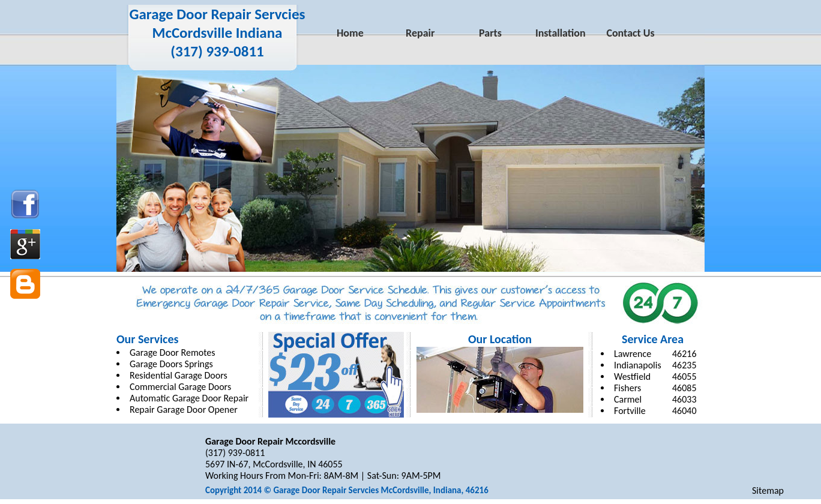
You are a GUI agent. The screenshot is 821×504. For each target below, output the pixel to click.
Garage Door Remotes (173, 352)
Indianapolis (638, 365)
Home (350, 33)
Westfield (632, 376)
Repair (420, 33)
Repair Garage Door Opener (184, 409)
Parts (490, 33)
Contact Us (630, 33)
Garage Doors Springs (171, 364)
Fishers (627, 388)
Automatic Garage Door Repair (189, 398)
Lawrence (633, 354)
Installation (561, 33)
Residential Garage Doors (179, 375)
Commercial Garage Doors (180, 387)
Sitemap (768, 490)
